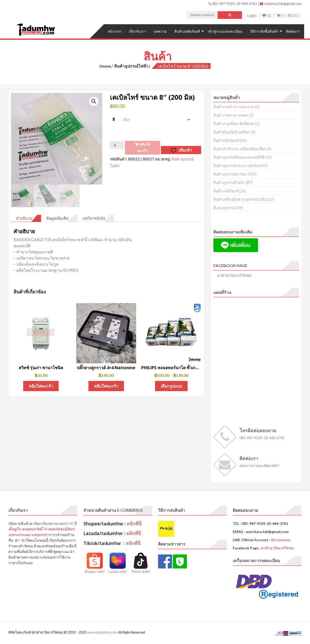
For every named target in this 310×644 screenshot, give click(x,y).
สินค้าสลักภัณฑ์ (226, 140)
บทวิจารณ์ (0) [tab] (94, 218)
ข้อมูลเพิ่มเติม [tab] (57, 218)
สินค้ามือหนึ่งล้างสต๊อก (232, 132)
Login (252, 15)
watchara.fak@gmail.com (281, 4)
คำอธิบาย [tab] (24, 218)
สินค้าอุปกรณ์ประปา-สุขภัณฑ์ (238, 166)
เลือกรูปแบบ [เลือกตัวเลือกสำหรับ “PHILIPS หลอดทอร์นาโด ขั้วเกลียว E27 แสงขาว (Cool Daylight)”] (171, 386)
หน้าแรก (114, 31)
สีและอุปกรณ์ (224, 208)
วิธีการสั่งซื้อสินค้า (264, 31)
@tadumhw (281, 540)
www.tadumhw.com (102, 632)
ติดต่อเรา (293, 31)
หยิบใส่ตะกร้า (144, 148)
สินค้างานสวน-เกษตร (231, 115)
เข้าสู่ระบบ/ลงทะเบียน (225, 31)
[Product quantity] (117, 145)
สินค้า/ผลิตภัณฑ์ (187, 31)
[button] (94, 101)
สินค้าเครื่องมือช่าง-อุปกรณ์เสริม (240, 199)
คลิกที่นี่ (134, 524)
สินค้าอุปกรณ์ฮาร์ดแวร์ (232, 174)
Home (105, 66)
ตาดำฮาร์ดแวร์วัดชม (234, 275)
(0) (267, 15)
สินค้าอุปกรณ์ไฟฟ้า (131, 66)
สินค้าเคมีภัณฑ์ (226, 191)
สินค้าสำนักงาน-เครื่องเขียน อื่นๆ (240, 149)
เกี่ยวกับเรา (137, 31)
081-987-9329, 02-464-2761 (233, 4)
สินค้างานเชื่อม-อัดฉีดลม (234, 123)
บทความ (160, 31)
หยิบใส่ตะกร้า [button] (41, 386)
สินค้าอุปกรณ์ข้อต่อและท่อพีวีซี (239, 157)
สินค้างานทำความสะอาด (234, 107)
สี (114, 119)
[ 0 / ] (288, 15)
